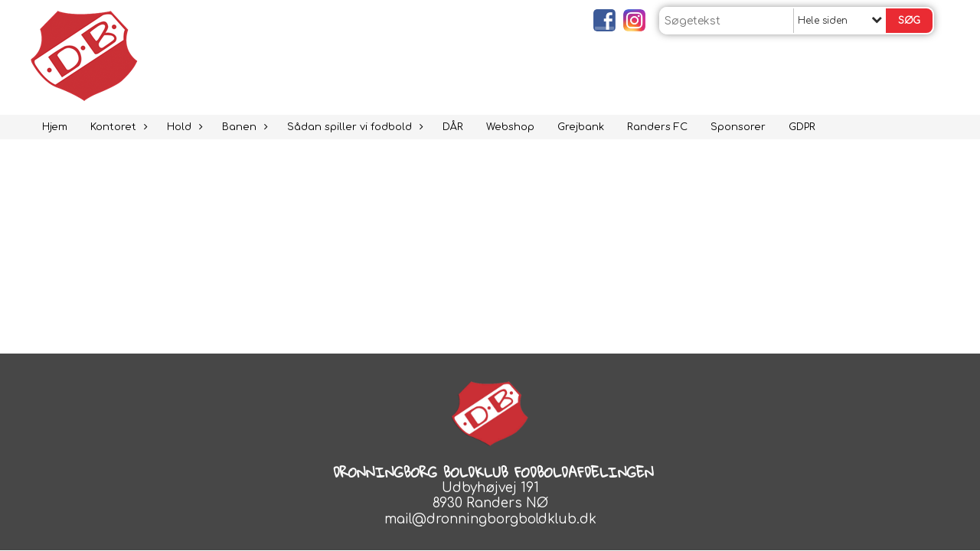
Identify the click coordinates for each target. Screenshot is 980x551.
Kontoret (117, 127)
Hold (183, 127)
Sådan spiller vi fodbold (353, 127)
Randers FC (657, 127)
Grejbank (581, 127)
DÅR (453, 127)
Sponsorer (738, 127)
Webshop (510, 127)
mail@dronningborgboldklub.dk (490, 519)
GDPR (802, 127)
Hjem (55, 127)
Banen (243, 127)
